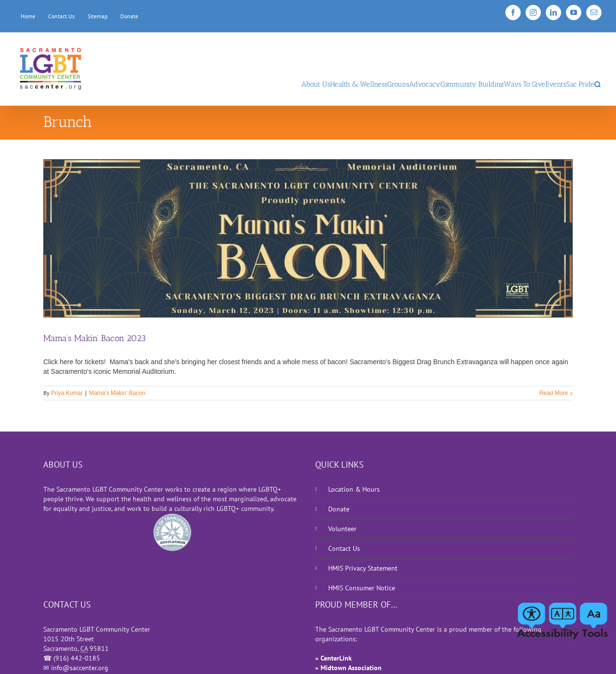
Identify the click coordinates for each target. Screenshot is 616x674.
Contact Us (344, 548)
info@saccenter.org (80, 668)
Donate (339, 509)
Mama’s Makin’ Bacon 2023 (95, 338)
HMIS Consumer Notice (362, 588)
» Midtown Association (348, 668)
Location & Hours (354, 489)
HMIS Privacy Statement (363, 568)
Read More (554, 393)
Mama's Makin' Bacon (117, 393)
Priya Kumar (67, 393)
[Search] (598, 82)
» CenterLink (334, 658)
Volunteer (342, 529)
